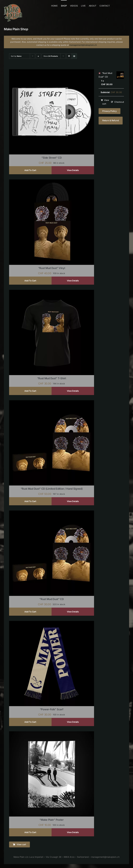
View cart (106, 102)
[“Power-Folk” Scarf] (52, 623)
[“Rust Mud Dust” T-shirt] (52, 292)
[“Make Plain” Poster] (52, 733)
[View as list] (74, 56)
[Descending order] (38, 56)
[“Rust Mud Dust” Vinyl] (52, 181)
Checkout (119, 102)
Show (51, 56)
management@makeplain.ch (83, 45)
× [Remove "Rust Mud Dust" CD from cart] (100, 73)
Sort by (16, 56)
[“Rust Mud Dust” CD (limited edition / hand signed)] (52, 402)
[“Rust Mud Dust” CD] (52, 512)
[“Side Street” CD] (52, 71)
